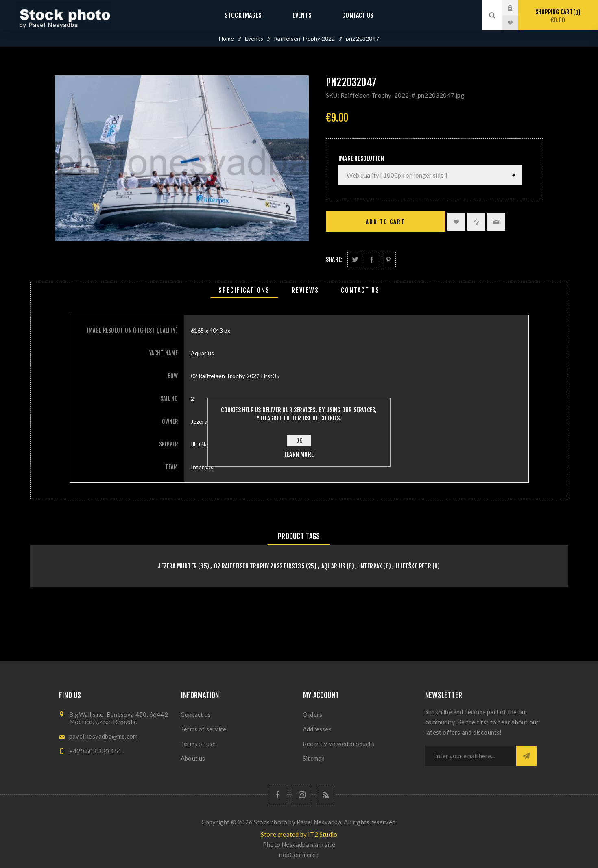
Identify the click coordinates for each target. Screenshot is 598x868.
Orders (312, 714)
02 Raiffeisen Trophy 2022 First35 (259, 566)
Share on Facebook (372, 260)
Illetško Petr (414, 566)
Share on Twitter (355, 260)
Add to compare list (476, 222)
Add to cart (385, 222)
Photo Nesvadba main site (299, 844)
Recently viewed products (338, 744)
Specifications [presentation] (244, 290)
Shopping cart (558, 16)
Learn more (299, 454)
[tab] (244, 290)
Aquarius (333, 566)
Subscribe (526, 756)
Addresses (317, 729)
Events (302, 15)
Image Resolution (361, 158)
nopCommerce (299, 855)
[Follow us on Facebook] (278, 795)
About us (193, 758)
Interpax (371, 566)
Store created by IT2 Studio (299, 834)
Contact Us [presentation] (360, 290)
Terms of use (198, 744)
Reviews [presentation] (305, 290)
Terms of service (203, 729)
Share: (334, 260)
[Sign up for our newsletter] (471, 756)
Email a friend (496, 222)
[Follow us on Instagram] (302, 795)
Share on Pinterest (388, 260)
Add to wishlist (456, 222)
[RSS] (326, 795)
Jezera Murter (177, 566)
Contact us (350, 15)
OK (299, 441)
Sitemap (314, 758)
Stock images (251, 15)
